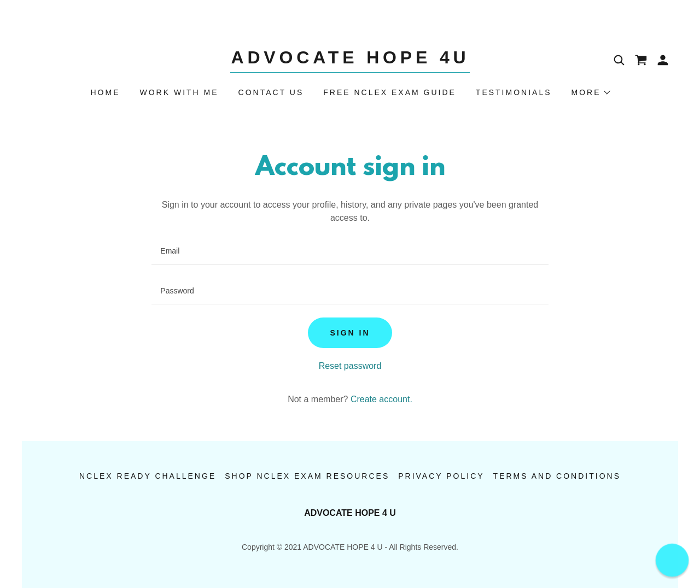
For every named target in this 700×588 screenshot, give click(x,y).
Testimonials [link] (514, 92)
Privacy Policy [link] (441, 476)
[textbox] (350, 251)
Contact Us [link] (271, 92)
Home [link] (106, 92)
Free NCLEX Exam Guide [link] (390, 92)
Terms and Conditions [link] (557, 476)
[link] (350, 60)
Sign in (350, 333)
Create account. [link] (381, 399)
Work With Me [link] (179, 92)
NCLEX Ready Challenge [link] (148, 476)
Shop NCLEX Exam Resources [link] (307, 476)
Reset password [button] (350, 366)
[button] (663, 60)
